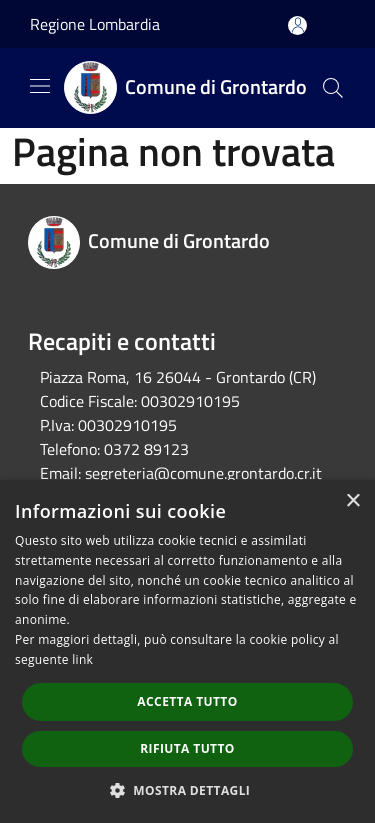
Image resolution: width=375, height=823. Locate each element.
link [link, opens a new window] (82, 659)
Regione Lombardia (95, 24)
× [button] (352, 501)
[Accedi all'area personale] (297, 25)
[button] (188, 790)
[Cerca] (333, 88)
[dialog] (187, 651)
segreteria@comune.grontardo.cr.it (203, 473)
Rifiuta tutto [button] (187, 748)
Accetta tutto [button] (187, 701)
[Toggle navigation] (40, 86)
